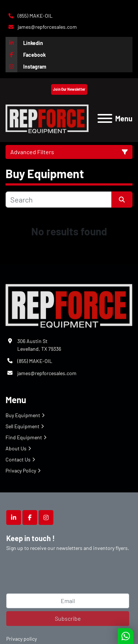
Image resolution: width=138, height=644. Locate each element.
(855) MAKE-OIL (35, 16)
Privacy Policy (21, 470)
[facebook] (69, 55)
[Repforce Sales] (69, 304)
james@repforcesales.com (47, 27)
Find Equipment (24, 437)
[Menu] (105, 118)
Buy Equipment (23, 415)
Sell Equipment (22, 426)
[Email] (68, 601)
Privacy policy (22, 639)
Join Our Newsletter (69, 89)
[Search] (59, 200)
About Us (16, 448)
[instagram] (69, 66)
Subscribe (68, 618)
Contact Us (18, 459)
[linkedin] (69, 43)
